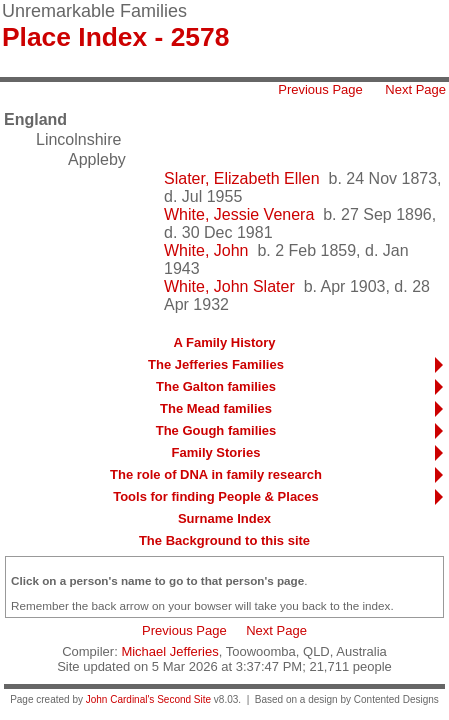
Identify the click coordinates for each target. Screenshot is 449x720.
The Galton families (216, 386)
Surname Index (224, 518)
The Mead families (216, 408)
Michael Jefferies (169, 651)
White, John (206, 250)
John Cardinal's (120, 699)
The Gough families (216, 430)
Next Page (415, 89)
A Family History (224, 342)
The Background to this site (224, 540)
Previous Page (320, 89)
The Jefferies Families (216, 364)
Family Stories (216, 452)
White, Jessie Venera (239, 214)
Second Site (184, 699)
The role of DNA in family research (216, 474)
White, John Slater (229, 286)
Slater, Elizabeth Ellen (242, 178)
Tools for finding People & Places (216, 496)
